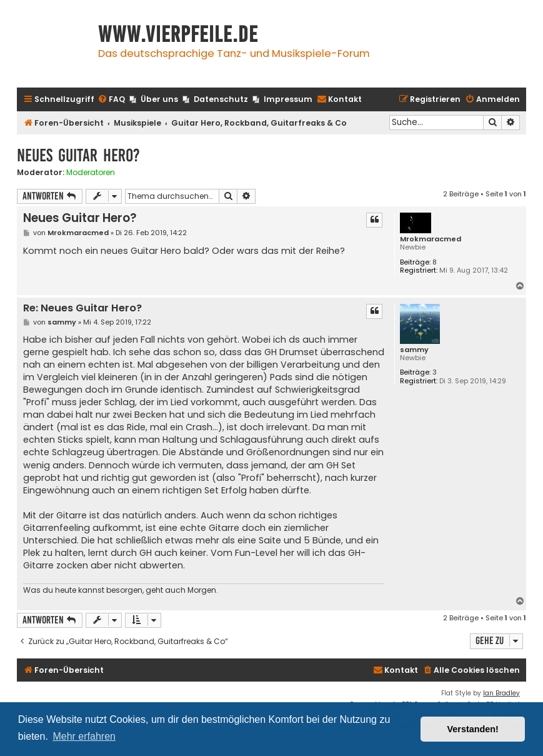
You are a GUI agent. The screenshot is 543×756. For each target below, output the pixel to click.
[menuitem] (111, 100)
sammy (414, 350)
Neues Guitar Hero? (78, 155)
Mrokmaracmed (431, 239)
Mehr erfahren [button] (84, 736)
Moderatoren (91, 173)
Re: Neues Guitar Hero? (82, 309)
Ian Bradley (501, 693)
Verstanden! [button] (473, 729)
